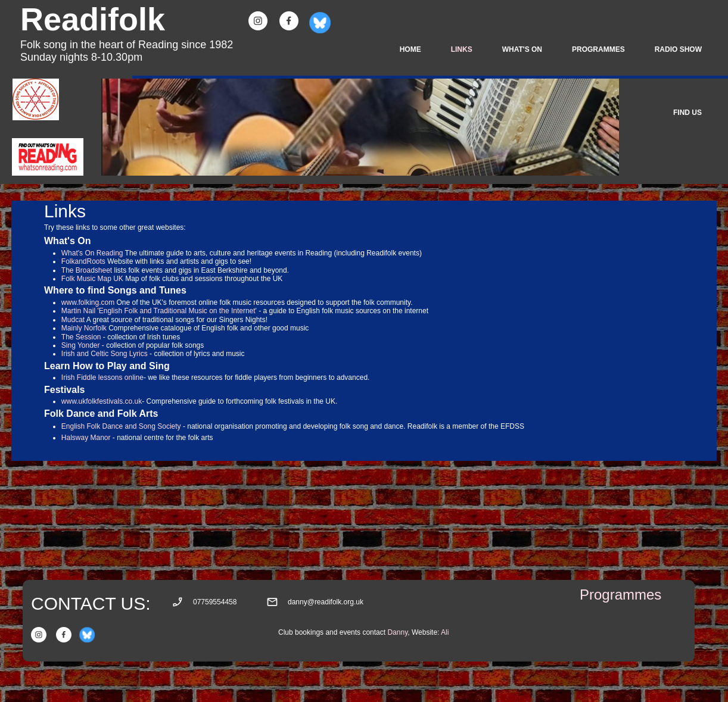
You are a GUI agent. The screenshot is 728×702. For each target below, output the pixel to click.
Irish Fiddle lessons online (102, 377)
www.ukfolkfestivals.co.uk (102, 401)
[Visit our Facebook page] (289, 21)
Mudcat (74, 320)
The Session (81, 337)
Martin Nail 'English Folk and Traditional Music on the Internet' (160, 311)
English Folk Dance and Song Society (121, 426)
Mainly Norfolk (84, 328)
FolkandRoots (83, 261)
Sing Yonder (81, 345)
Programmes (620, 595)
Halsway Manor (86, 438)
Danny (397, 632)
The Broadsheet (87, 270)
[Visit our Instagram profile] (258, 21)
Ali (445, 632)
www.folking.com (88, 302)
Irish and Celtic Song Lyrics (105, 354)
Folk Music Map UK (92, 279)
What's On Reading (92, 253)
